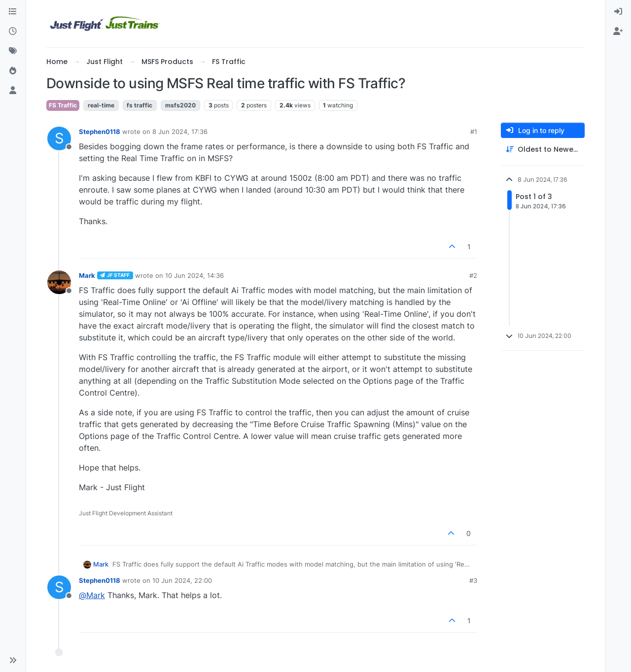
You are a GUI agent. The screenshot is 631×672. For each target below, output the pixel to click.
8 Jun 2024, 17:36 (180, 132)
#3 (473, 580)
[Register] (618, 32)
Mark (87, 275)
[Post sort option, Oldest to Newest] (543, 150)
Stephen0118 (100, 132)
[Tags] (13, 51)
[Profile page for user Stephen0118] (59, 138)
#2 (473, 275)
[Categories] (13, 12)
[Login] (618, 12)
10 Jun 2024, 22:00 (182, 580)
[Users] (13, 91)
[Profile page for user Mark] (59, 282)
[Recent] (13, 32)
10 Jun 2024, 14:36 (194, 275)
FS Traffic (63, 105)
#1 (474, 132)
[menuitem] (618, 12)
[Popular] (13, 71)
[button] (13, 660)
